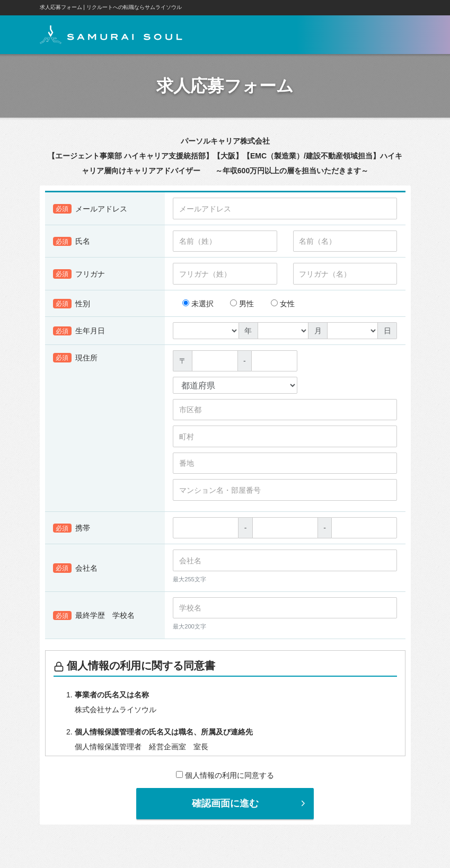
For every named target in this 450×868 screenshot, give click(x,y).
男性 (242, 305)
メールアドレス (90, 210)
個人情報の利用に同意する (225, 776)
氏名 (72, 243)
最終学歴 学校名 (94, 617)
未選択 (198, 305)
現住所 (76, 359)
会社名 (76, 570)
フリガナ (79, 276)
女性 (283, 305)
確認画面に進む (250, 804)
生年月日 (79, 332)
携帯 (72, 529)
